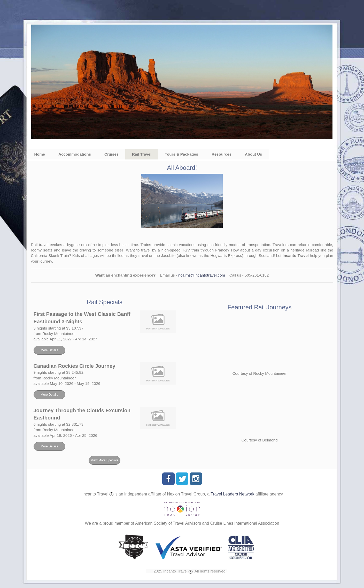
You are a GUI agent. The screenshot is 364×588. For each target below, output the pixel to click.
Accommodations (75, 154)
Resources (222, 154)
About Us (254, 154)
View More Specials (104, 460)
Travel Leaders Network (232, 494)
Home (40, 154)
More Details (49, 350)
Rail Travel (142, 154)
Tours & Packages (181, 154)
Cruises (111, 154)
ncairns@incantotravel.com (202, 275)
